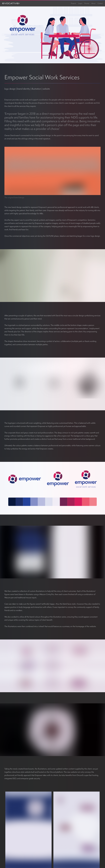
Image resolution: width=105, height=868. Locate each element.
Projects (73, 3)
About (93, 3)
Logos (80, 3)
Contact (100, 3)
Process (87, 3)
